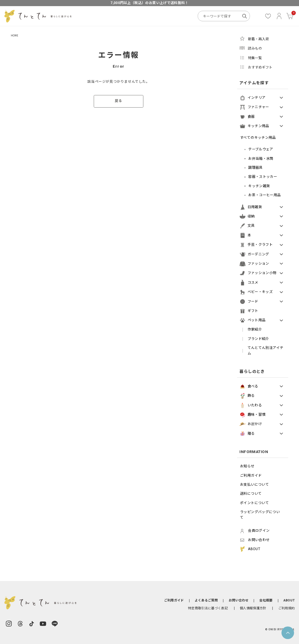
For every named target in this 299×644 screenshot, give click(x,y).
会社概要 (266, 600)
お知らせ (247, 466)
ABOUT (289, 600)
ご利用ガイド (251, 475)
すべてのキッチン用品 (258, 138)
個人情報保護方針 (253, 608)
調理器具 (255, 168)
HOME (15, 35)
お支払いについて (254, 485)
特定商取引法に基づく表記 (208, 608)
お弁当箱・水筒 (261, 159)
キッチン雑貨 (259, 186)
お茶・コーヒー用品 (264, 195)
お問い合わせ (239, 600)
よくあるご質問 (206, 600)
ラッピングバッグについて (260, 515)
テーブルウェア (261, 149)
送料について (251, 494)
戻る (118, 101)
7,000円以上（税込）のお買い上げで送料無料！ (149, 3)
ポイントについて (254, 503)
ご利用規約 (287, 608)
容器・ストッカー (263, 177)
